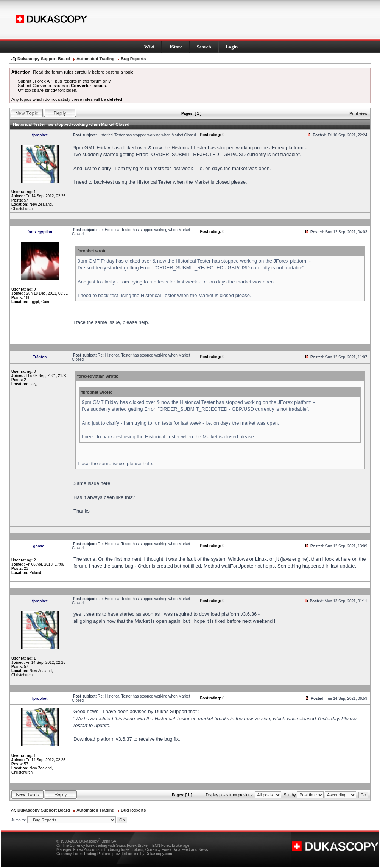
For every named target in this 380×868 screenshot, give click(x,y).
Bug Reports (133, 59)
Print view (358, 113)
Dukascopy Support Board (44, 59)
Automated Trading (95, 59)
